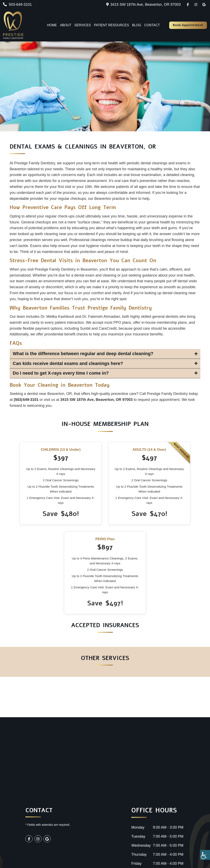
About (66, 25)
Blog (137, 25)
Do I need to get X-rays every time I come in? (61, 373)
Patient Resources (111, 25)
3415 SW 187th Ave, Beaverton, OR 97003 (146, 5)
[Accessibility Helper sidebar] (205, 855)
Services (83, 25)
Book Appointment (188, 25)
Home (52, 25)
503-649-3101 (17, 5)
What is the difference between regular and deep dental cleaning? (83, 354)
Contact (152, 25)
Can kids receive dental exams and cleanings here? (68, 363)
